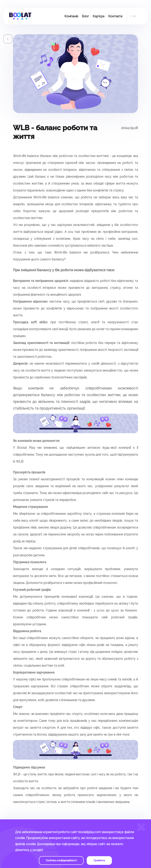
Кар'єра (99, 16)
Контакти (115, 16)
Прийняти (99, 861)
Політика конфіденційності (61, 861)
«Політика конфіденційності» (67, 850)
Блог (85, 16)
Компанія (71, 16)
